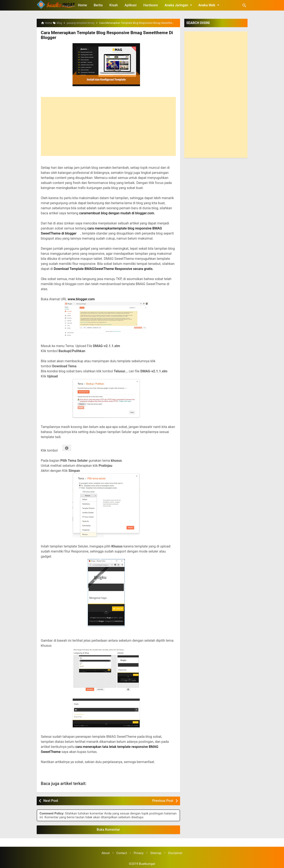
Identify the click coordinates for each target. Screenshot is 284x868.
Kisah (114, 5)
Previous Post (163, 800)
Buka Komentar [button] (108, 829)
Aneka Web (209, 5)
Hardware (151, 5)
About (106, 853)
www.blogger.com (81, 299)
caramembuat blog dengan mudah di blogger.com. (117, 213)
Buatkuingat (147, 863)
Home (83, 5)
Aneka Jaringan (179, 5)
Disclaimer (175, 853)
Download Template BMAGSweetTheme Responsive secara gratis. (104, 268)
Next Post (51, 800)
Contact (122, 853)
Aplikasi (131, 5)
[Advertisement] (108, 126)
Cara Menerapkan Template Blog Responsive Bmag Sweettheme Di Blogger (104, 35)
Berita (98, 5)
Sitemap (156, 853)
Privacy (139, 853)
